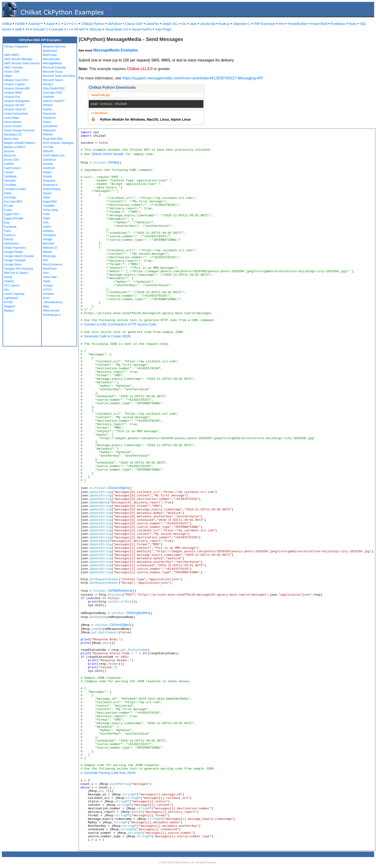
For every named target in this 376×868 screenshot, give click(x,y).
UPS (46, 223)
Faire (7, 231)
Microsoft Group (53, 72)
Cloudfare (10, 185)
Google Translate (15, 260)
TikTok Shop (51, 210)
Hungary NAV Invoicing (19, 269)
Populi (47, 122)
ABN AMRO (12, 55)
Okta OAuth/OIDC (54, 88)
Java (193, 24)
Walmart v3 (50, 248)
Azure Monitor (13, 122)
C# (66, 24)
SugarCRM (50, 202)
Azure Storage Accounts (19, 130)
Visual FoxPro (142, 29)
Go (184, 24)
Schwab (48, 164)
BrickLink (10, 156)
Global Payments (15, 248)
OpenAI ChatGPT (54, 101)
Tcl (27, 29)
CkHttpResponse (120, 590)
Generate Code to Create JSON (107, 336)
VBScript (95, 29)
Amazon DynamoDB (17, 88)
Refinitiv (48, 135)
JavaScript (208, 24)
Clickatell (10, 181)
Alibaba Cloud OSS (16, 80)
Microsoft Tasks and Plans (59, 76)
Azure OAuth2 (13, 126)
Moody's (48, 84)
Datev (8, 193)
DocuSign (10, 197)
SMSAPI (48, 151)
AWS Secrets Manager (18, 59)
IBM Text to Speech (16, 273)
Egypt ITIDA (12, 214)
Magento (10, 306)
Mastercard (50, 51)
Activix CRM (12, 72)
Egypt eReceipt (14, 218)
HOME (20, 24)
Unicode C (40, 29)
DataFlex (153, 24)
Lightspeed (11, 298)
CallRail (9, 164)
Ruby (353, 24)
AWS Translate (14, 68)
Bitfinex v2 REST (15, 147)
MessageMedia (52, 63)
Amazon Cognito (15, 84)
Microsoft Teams (53, 80)
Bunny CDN (12, 160)
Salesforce (50, 160)
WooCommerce (53, 264)
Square (47, 193)
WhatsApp (49, 256)
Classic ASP (134, 24)
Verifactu (48, 231)
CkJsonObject (118, 488)
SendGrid (49, 168)
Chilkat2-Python (93, 24)
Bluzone (9, 151)
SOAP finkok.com (54, 156)
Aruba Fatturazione (16, 114)
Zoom (46, 298)
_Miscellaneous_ (53, 302)
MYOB (8, 302)
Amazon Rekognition (17, 101)
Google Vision (13, 264)
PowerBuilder (298, 24)
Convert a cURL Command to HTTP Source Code (120, 324)
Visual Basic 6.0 (116, 29)
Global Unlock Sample (108, 154)
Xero (46, 273)
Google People (13, 252)
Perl (282, 24)
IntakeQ (9, 281)
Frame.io (10, 235)
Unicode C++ (61, 29)
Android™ (36, 24)
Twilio (46, 218)
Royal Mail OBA (53, 139)
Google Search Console (19, 256)
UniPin (47, 227)
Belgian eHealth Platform (20, 143)
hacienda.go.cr (52, 315)
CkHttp (113, 162)
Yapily (47, 281)
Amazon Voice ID (15, 109)
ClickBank (10, 176)
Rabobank (49, 130)
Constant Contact (15, 189)
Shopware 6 (50, 185)
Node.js (224, 24)
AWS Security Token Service (22, 63)
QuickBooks (50, 126)
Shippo (47, 172)
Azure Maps (12, 118)
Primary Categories (16, 47)
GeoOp (9, 239)
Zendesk (48, 294)
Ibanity (8, 277)
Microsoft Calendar (55, 68)
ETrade (9, 206)
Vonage (48, 239)
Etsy (7, 223)
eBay (46, 306)
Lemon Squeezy (14, 294)
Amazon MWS (13, 93)
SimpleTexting (52, 189)
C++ (75, 24)
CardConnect (12, 168)
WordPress (50, 269)
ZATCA (47, 290)
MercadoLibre (51, 59)
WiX (45, 260)
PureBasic (338, 24)
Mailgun (9, 311)
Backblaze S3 (13, 135)
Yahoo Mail (50, 277)
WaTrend (48, 244)
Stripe (46, 197)
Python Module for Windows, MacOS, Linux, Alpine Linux (145, 119)
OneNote (48, 97)
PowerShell (319, 24)
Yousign (48, 285)
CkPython (115, 24)
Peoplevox (49, 118)
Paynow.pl (49, 114)
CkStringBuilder (137, 613)
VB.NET (80, 29)
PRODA (48, 105)
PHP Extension (264, 24)
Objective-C (241, 24)
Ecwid (8, 210)
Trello (46, 214)
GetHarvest (11, 244)
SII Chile (48, 147)
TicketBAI (49, 206)
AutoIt (51, 24)
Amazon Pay (12, 97)
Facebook (10, 227)
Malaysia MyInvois (54, 47)
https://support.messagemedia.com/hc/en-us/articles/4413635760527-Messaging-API (193, 78)
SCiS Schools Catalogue (58, 143)
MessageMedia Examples (116, 50)
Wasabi (48, 252)
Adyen (8, 76)
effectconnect (51, 311)
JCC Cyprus (12, 285)
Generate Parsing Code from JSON (110, 773)
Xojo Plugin (163, 29)
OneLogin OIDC (53, 93)
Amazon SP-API (14, 105)
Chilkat (7, 24)
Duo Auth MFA (13, 202)
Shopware (49, 181)
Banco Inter (11, 139)
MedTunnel (50, 55)
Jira (6, 290)
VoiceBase (50, 235)
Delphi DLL (170, 24)
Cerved (9, 172)
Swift (18, 29)
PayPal (47, 109)
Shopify (48, 176)
